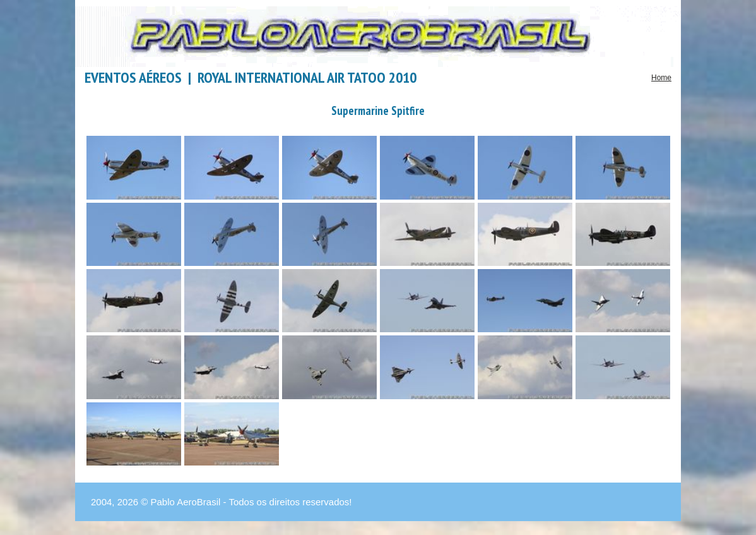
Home (661, 78)
